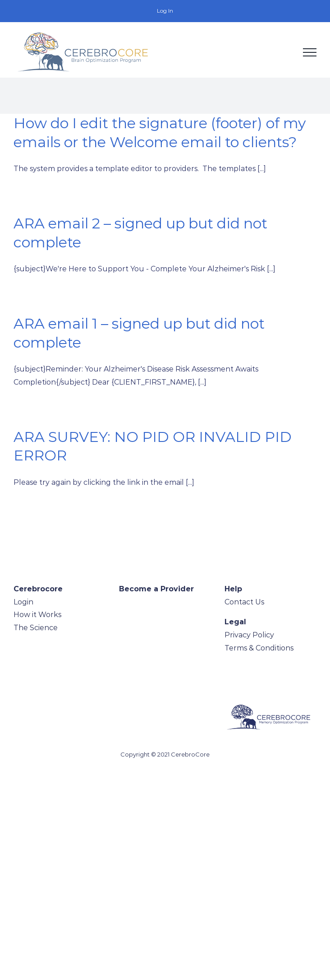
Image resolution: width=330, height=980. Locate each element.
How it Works (37, 615)
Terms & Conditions (259, 648)
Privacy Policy (249, 635)
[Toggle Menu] (310, 52)
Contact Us (244, 602)
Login (23, 602)
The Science (36, 628)
